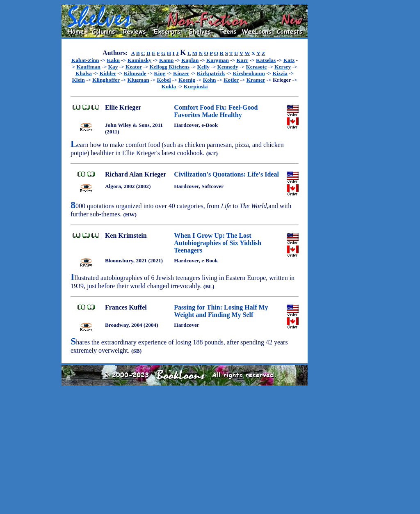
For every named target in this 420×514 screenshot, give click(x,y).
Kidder (108, 73)
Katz (289, 60)
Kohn (210, 80)
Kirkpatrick (211, 73)
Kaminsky (140, 60)
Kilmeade (135, 73)
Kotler (231, 80)
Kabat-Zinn (85, 60)
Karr (243, 60)
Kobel (164, 80)
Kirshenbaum (249, 73)
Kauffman (88, 67)
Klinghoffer (106, 80)
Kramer (256, 80)
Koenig (187, 80)
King (160, 73)
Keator (134, 67)
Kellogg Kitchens (169, 67)
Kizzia (280, 73)
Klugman (138, 80)
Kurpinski (196, 86)
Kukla (169, 86)
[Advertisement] (334, 128)
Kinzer (181, 73)
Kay (113, 67)
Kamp (167, 60)
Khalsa (84, 73)
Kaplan (190, 60)
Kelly (203, 67)
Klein (78, 80)
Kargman (218, 60)
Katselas (266, 60)
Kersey (283, 67)
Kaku (113, 60)
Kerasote (256, 67)
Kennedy (228, 67)
